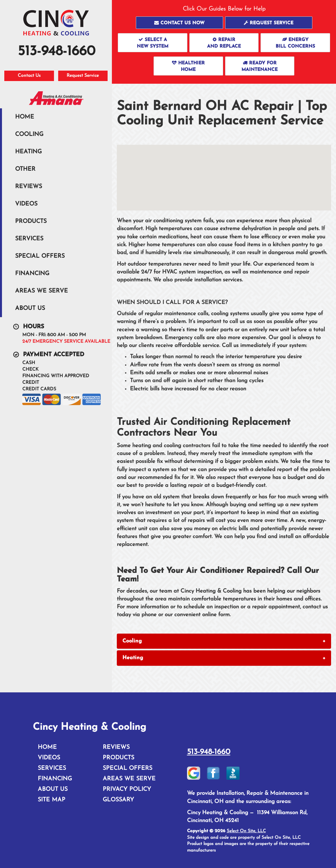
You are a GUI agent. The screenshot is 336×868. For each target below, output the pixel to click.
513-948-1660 (209, 752)
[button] (179, 23)
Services (29, 239)
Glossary (118, 800)
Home (25, 117)
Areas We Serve (42, 291)
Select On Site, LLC (246, 831)
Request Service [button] (83, 76)
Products (31, 221)
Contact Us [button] (29, 76)
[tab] (224, 641)
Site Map (52, 800)
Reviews (29, 187)
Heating (28, 152)
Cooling (29, 134)
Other (25, 169)
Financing (32, 274)
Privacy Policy (127, 789)
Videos (26, 204)
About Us (30, 308)
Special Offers (40, 256)
